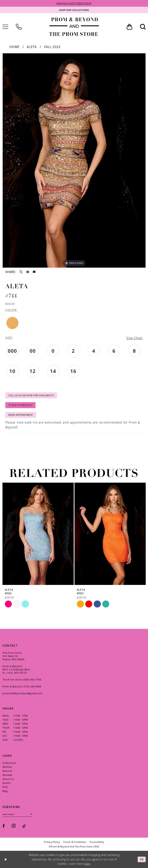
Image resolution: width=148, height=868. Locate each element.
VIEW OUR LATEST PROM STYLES (74, 3)
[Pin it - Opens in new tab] (28, 272)
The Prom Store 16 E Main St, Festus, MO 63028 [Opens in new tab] (13, 656)
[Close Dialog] (6, 859)
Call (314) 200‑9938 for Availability (31, 395)
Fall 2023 (52, 47)
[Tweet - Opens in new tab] (21, 272)
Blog (5, 791)
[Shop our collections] (74, 10)
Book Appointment (21, 415)
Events (7, 783)
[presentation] (38, 534)
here (87, 864)
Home (15, 47)
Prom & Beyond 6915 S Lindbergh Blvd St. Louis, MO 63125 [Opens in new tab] (16, 669)
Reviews (7, 775)
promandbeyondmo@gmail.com (23, 693)
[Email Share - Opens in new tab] (34, 272)
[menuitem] (19, 27)
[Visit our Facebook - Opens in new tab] (4, 826)
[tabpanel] (74, 160)
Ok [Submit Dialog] (142, 859)
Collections (9, 763)
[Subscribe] (31, 814)
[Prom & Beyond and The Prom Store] (74, 27)
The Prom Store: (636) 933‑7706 (22, 679)
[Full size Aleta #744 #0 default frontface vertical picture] (74, 160)
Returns (7, 771)
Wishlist (7, 767)
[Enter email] (17, 814)
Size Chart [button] (134, 338)
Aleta (32, 47)
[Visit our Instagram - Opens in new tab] (14, 825)
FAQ (5, 787)
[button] (129, 27)
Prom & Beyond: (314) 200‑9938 (22, 686)
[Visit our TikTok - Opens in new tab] (24, 826)
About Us (8, 779)
